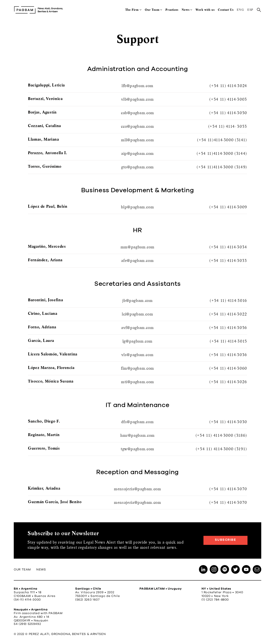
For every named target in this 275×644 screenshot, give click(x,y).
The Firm (132, 10)
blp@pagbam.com (137, 207)
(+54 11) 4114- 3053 (228, 126)
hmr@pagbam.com (137, 435)
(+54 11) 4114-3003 (228, 99)
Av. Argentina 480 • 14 (32, 617)
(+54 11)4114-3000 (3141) (222, 140)
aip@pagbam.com (137, 153)
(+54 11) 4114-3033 (228, 261)
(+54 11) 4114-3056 (228, 328)
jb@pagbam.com (137, 300)
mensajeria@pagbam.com (137, 489)
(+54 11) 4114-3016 (228, 300)
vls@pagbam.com (137, 355)
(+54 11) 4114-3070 (228, 489)
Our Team (152, 10)
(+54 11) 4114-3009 (228, 207)
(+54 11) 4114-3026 (228, 382)
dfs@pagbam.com (137, 422)
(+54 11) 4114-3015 (228, 341)
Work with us (205, 10)
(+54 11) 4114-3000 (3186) (221, 435)
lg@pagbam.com (137, 341)
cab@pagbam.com (137, 113)
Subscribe (226, 540)
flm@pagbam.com (137, 368)
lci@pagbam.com (137, 314)
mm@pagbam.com (137, 247)
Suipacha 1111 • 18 (28, 592)
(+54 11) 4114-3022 (228, 314)
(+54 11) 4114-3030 (228, 422)
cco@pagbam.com (137, 126)
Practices (172, 10)
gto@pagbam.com (137, 167)
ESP (250, 10)
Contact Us (226, 10)
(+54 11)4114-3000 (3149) (222, 167)
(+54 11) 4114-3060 (228, 368)
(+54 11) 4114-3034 (228, 247)
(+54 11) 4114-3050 (228, 113)
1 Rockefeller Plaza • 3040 (222, 592)
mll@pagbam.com (137, 140)
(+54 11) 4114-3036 (228, 355)
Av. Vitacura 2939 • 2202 (95, 592)
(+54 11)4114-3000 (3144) (222, 153)
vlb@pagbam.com (137, 99)
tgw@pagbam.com (137, 449)
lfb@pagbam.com (137, 86)
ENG (240, 10)
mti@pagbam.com (137, 382)
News (186, 10)
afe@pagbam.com (137, 261)
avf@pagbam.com (137, 328)
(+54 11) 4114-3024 (228, 86)
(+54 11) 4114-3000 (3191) (221, 449)
